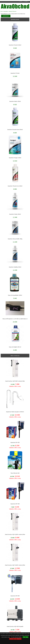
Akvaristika (6, 11)
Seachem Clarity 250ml (15, 214)
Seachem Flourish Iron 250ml (15, 186)
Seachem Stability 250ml (15, 267)
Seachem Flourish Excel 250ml (15, 130)
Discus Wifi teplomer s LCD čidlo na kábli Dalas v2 (15, 319)
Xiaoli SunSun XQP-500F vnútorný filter (15, 381)
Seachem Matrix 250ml (15, 101)
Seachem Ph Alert (15, 73)
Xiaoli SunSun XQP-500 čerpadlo (15, 626)
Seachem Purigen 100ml (15, 158)
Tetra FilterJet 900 (15, 473)
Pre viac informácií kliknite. (16, 637)
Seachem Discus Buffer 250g (15, 239)
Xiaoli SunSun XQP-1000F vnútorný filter (15, 534)
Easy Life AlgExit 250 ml (15, 347)
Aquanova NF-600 (15, 596)
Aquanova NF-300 (15, 504)
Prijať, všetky (26, 637)
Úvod (21, 1)
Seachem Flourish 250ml (15, 45)
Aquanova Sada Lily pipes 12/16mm (15, 412)
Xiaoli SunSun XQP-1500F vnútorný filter (15, 565)
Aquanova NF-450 (15, 442)
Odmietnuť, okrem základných (15, 639)
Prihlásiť (26, 1)
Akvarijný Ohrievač (12, 11)
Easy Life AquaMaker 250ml (15, 295)
